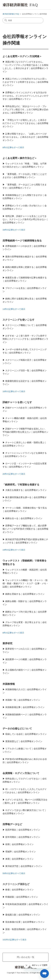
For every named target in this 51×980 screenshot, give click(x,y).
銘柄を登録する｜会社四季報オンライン (25, 594)
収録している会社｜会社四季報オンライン (26, 734)
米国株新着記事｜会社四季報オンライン (25, 707)
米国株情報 (9, 684)
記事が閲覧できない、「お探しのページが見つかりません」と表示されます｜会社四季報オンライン (25, 137)
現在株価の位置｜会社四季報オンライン (25, 922)
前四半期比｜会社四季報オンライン (23, 830)
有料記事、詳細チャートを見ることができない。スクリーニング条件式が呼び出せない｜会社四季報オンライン (25, 219)
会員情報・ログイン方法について (21, 773)
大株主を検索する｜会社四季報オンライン (26, 490)
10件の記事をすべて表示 (14, 391)
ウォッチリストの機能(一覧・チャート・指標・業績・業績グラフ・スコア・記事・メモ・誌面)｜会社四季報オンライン (25, 583)
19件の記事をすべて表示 (14, 550)
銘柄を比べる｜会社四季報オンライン (24, 518)
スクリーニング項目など (16, 884)
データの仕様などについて (17, 729)
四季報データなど (12, 824)
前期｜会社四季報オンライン (19, 844)
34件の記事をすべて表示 (14, 230)
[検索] (23, 20)
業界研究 (7, 643)
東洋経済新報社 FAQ (11, 14)
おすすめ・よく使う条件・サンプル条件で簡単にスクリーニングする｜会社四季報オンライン (25, 339)
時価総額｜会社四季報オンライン (22, 897)
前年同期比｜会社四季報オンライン (23, 837)
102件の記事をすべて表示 (14, 940)
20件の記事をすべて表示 (14, 474)
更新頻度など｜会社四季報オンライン (24, 741)
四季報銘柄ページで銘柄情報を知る (22, 241)
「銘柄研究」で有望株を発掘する (21, 485)
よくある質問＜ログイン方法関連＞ (22, 56)
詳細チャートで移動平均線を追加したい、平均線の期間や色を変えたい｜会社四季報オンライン (25, 432)
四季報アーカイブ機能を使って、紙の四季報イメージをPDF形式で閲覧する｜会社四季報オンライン (25, 529)
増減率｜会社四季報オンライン (21, 852)
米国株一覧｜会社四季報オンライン (23, 700)
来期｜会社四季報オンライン (19, 859)
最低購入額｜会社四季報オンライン (23, 915)
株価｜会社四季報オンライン (19, 890)
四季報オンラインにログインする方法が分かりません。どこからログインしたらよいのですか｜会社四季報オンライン (25, 96)
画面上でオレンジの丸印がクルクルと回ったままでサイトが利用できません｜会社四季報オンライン (25, 82)
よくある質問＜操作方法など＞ (20, 158)
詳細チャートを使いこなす (17, 402)
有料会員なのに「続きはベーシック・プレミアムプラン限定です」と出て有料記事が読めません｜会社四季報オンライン (25, 110)
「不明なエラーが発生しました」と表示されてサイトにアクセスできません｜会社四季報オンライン (25, 123)
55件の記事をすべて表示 (14, 873)
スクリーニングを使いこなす (18, 320)
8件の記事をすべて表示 (13, 147)
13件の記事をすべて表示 (14, 309)
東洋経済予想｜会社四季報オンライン (24, 866)
